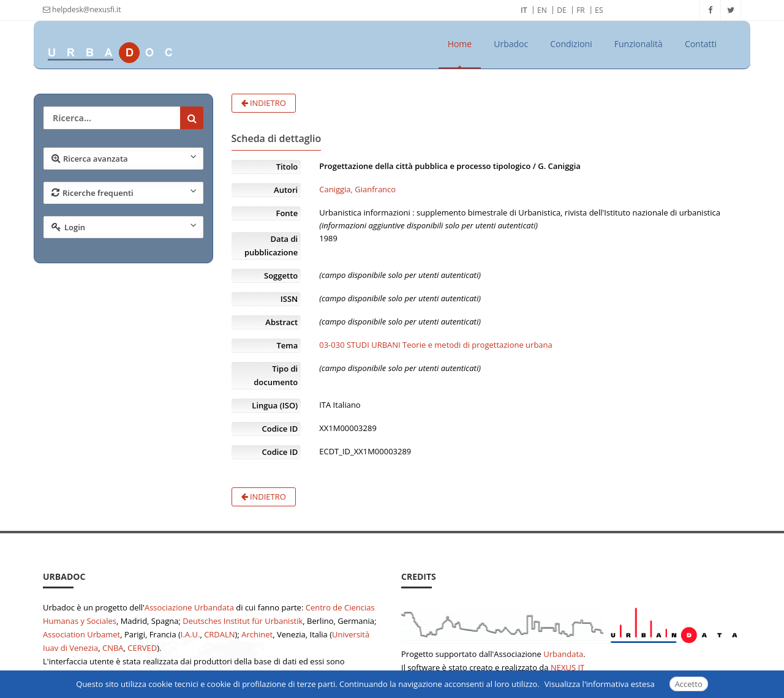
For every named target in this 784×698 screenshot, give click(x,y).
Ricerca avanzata (124, 158)
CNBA (113, 648)
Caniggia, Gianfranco (357, 189)
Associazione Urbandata (189, 607)
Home (460, 44)
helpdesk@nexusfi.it (82, 9)
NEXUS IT (567, 667)
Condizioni (571, 44)
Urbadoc (511, 44)
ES (599, 10)
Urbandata (563, 654)
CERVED (142, 648)
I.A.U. (190, 634)
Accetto (689, 684)
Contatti (701, 44)
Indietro (264, 103)
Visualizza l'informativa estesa (600, 684)
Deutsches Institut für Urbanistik (243, 621)
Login (124, 227)
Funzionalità (639, 44)
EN (542, 10)
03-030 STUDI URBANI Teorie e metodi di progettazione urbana (436, 345)
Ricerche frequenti (124, 192)
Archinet (257, 634)
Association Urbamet (81, 634)
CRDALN (219, 634)
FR (581, 10)
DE (561, 10)
